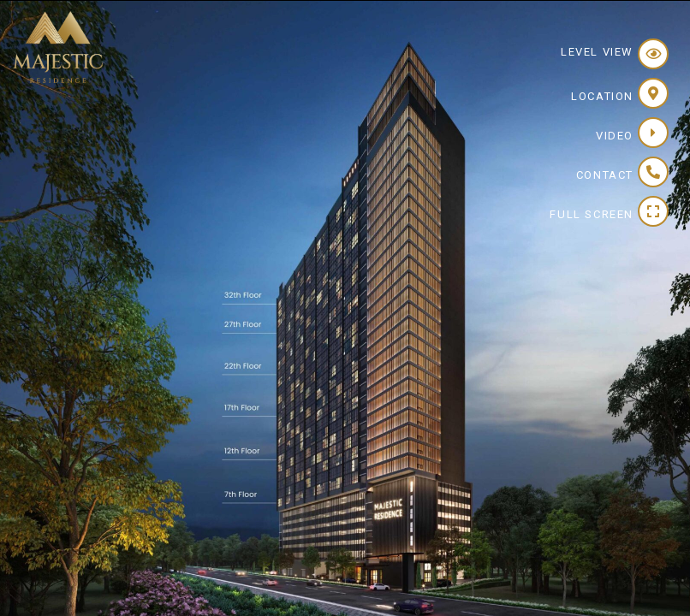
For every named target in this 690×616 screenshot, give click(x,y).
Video (615, 136)
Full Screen (592, 214)
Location (602, 96)
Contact (605, 175)
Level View (597, 52)
